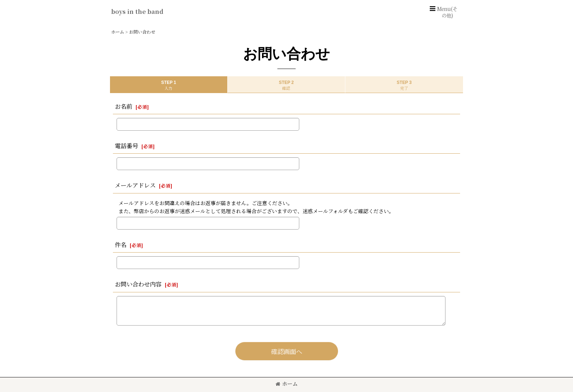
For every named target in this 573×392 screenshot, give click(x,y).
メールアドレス (135, 185)
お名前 (124, 106)
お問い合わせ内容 (138, 284)
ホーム (286, 384)
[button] (443, 12)
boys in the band (137, 11)
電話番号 (126, 146)
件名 (121, 245)
